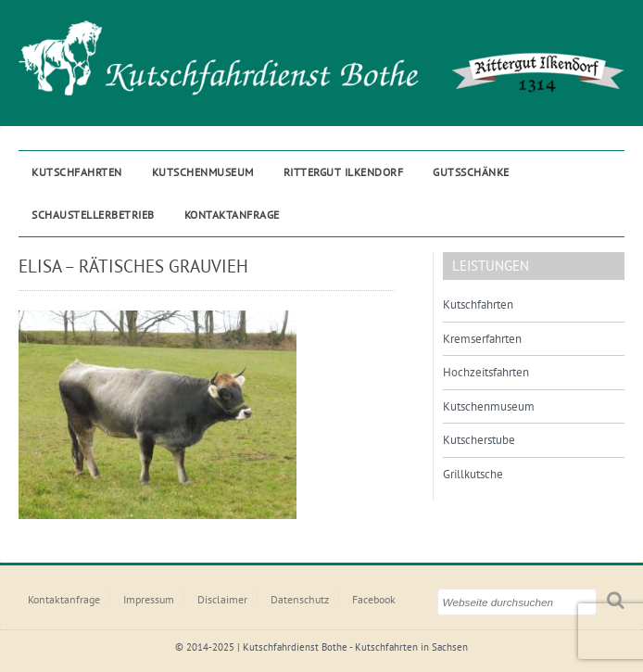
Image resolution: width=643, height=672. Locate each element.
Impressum (149, 599)
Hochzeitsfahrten (486, 372)
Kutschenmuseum (203, 172)
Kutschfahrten (77, 172)
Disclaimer (222, 599)
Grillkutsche (473, 474)
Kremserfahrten (482, 339)
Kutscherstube (479, 440)
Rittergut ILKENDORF (344, 172)
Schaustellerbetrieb (93, 215)
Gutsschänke (471, 172)
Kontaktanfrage (232, 215)
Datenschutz (300, 599)
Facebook (374, 599)
